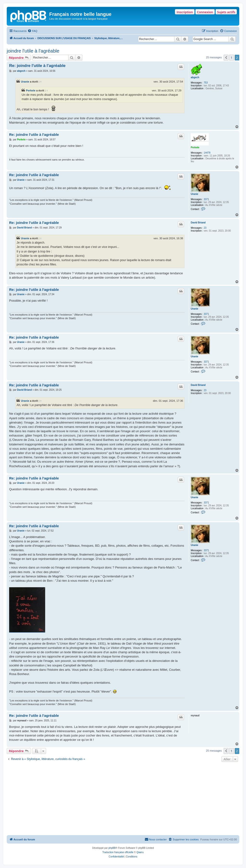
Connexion (205, 12)
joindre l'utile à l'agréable (33, 51)
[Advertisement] (123, 799)
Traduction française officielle (118, 852)
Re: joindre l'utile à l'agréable (37, 66)
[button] (226, 58)
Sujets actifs (226, 12)
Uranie (25, 82)
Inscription (185, 12)
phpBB (112, 848)
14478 (207, 153)
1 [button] (231, 58)
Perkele (31, 90)
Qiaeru (140, 852)
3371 (206, 199)
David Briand (198, 223)
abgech (195, 77)
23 (205, 228)
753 (206, 83)
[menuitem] (32, 31)
